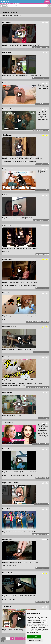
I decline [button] (37, 637)
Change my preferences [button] (35, 640)
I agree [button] (30, 637)
